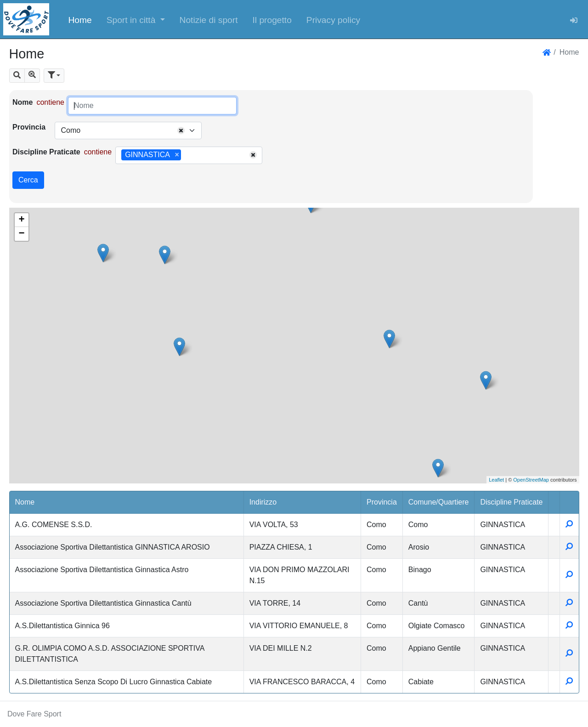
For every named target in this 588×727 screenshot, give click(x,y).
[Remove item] (177, 155)
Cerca (28, 180)
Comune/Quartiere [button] (439, 502)
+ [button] (21, 220)
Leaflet (496, 480)
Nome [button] (25, 502)
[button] (136, 19)
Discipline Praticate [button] (511, 502)
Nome (23, 102)
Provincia (29, 127)
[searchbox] (187, 155)
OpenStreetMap (531, 480)
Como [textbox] (71, 130)
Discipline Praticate (46, 152)
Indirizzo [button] (263, 502)
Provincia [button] (382, 502)
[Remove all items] (181, 131)
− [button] (21, 234)
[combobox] (128, 131)
